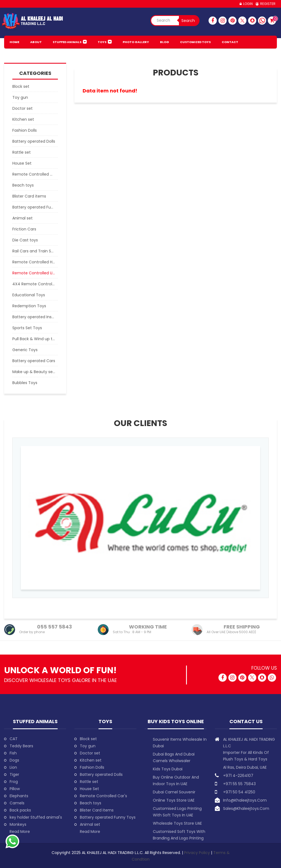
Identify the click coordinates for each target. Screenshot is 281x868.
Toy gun (88, 746)
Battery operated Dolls (101, 774)
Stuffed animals (67, 42)
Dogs (14, 760)
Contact (230, 42)
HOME (14, 42)
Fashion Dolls (92, 767)
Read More (20, 832)
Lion (13, 767)
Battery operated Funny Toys (108, 817)
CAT (14, 739)
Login (248, 4)
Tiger (14, 774)
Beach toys (91, 803)
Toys (102, 42)
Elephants (19, 796)
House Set (89, 789)
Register (268, 4)
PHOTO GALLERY (136, 42)
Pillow (15, 789)
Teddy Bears (21, 746)
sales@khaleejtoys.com (246, 808)
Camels (17, 803)
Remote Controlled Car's (103, 796)
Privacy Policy (198, 853)
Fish (13, 753)
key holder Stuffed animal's (36, 817)
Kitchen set (91, 760)
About (36, 42)
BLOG (165, 42)
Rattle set (89, 782)
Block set (88, 739)
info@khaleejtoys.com (245, 800)
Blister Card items (97, 810)
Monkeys (18, 824)
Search (188, 21)
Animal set (90, 824)
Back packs (20, 810)
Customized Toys (195, 42)
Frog (14, 782)
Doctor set (90, 753)
